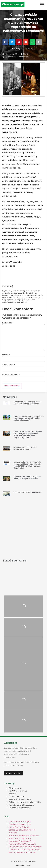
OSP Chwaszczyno (17, 796)
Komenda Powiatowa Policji (22, 841)
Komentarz (8, 323)
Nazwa (6, 355)
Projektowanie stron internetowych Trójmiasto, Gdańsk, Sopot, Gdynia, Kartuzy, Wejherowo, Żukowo (25, 849)
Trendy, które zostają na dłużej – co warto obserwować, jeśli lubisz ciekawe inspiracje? (29, 418)
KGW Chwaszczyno (18, 791)
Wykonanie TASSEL (23, 865)
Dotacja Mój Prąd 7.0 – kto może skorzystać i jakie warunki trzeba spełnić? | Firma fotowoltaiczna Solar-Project (28, 465)
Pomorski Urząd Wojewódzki (22, 844)
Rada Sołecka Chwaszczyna (22, 805)
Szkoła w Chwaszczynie (20, 808)
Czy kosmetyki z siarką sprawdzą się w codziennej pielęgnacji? (28, 403)
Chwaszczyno (15, 788)
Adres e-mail (9, 365)
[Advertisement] (23, 531)
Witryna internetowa (11, 375)
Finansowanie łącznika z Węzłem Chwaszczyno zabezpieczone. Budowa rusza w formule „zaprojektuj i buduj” (28, 435)
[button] (5, 42)
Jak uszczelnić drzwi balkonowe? (28, 492)
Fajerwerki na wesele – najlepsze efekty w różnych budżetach (28, 478)
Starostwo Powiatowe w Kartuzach (25, 835)
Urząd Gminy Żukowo (19, 827)
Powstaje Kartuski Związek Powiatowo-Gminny (25, 448)
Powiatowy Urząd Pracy (20, 838)
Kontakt (13, 794)
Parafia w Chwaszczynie (20, 799)
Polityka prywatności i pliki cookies (25, 802)
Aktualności (30, 49)
